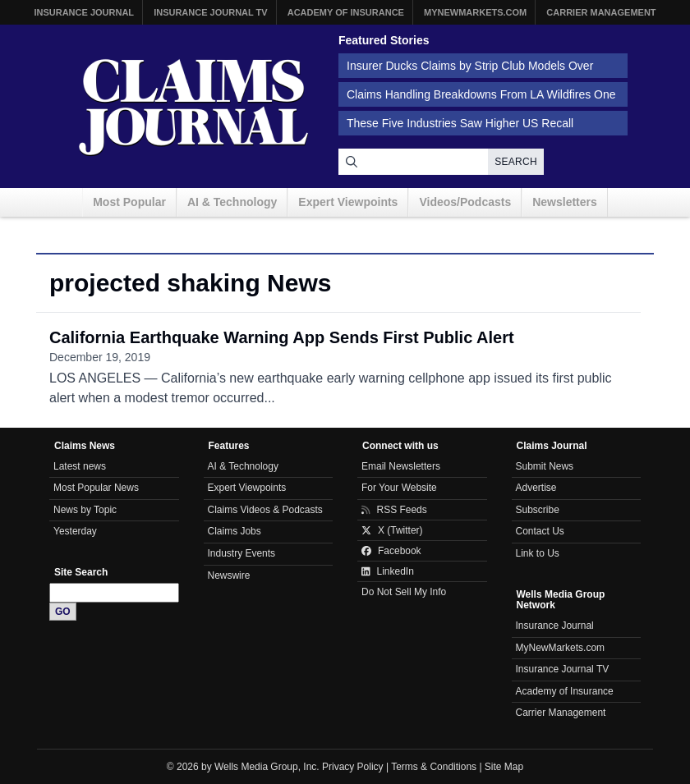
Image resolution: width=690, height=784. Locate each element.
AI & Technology (232, 202)
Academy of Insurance (346, 12)
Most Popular (129, 202)
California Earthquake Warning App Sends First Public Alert (282, 337)
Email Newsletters (401, 466)
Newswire (229, 575)
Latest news (80, 466)
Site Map (504, 767)
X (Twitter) (392, 530)
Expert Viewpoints (348, 202)
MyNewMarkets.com (475, 12)
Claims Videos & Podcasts (265, 510)
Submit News (545, 466)
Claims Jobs (235, 531)
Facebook (391, 551)
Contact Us (540, 531)
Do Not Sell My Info (404, 592)
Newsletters (565, 202)
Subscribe (538, 510)
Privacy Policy (353, 767)
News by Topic (85, 510)
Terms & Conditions (434, 767)
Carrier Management (601, 12)
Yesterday (75, 531)
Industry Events (242, 553)
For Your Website (399, 488)
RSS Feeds (394, 510)
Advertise (536, 488)
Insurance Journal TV (211, 12)
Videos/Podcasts (465, 202)
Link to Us (538, 553)
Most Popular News (96, 488)
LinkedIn (388, 571)
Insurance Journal (84, 12)
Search (516, 162)
